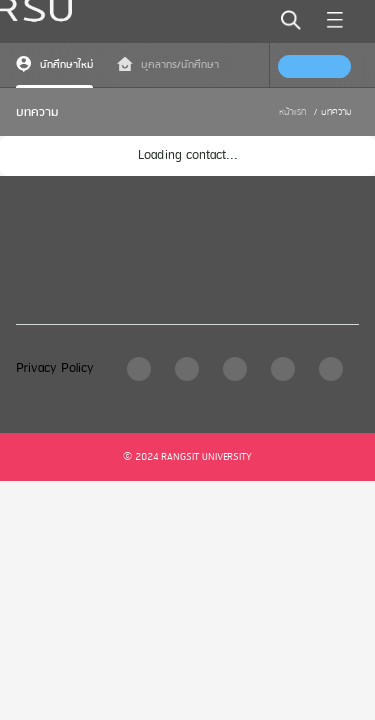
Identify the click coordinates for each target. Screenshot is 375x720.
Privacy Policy (55, 368)
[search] (291, 20)
